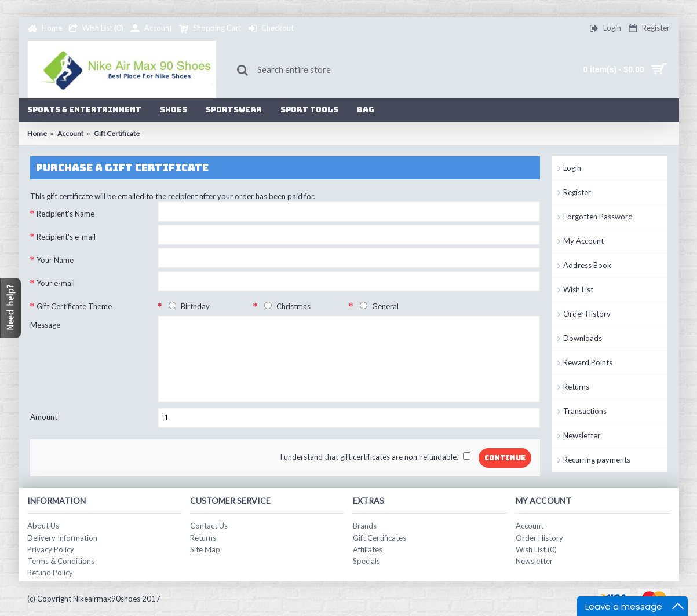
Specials (366, 561)
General (377, 306)
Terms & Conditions (61, 561)
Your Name (55, 260)
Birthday (187, 306)
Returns (576, 387)
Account (530, 526)
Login (572, 168)
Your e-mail (56, 283)
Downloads (583, 338)
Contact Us (209, 526)
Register (577, 192)
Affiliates (368, 549)
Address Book (587, 265)
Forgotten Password (598, 217)
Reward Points (588, 362)
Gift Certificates (379, 538)
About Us (43, 526)
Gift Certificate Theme (74, 306)
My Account (583, 241)
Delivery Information (62, 538)
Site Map (205, 549)
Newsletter (582, 435)
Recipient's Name (65, 214)
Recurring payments (597, 460)
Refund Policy (50, 573)
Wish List (578, 289)
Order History (587, 314)
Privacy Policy (51, 549)
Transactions (585, 411)
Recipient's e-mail (66, 237)
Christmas (285, 306)
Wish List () (536, 549)
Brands (365, 526)
